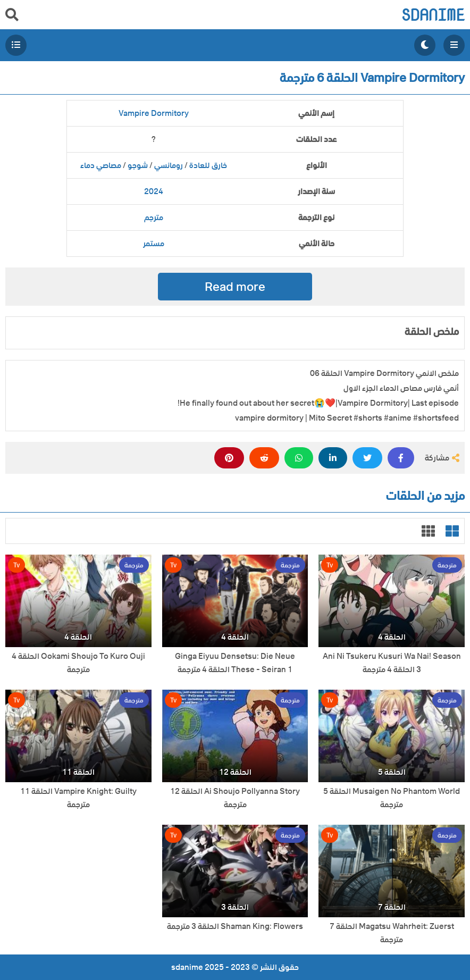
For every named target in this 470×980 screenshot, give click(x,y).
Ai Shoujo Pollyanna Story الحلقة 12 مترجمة (235, 798)
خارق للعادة (208, 165)
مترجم (154, 217)
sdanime (433, 15)
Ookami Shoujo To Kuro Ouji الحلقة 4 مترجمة (78, 663)
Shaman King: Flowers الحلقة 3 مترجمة (235, 927)
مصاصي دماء (101, 165)
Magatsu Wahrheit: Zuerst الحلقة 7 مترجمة (392, 933)
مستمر (154, 244)
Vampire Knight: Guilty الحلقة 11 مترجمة (78, 798)
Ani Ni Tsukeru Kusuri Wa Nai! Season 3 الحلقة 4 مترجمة (392, 663)
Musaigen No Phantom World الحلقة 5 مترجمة (392, 798)
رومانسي (169, 165)
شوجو (138, 165)
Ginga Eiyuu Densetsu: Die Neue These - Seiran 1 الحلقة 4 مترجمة (235, 663)
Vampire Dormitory (154, 113)
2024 (154, 191)
